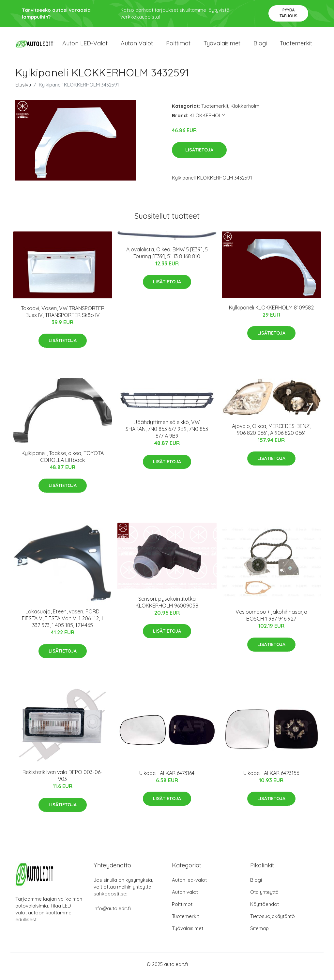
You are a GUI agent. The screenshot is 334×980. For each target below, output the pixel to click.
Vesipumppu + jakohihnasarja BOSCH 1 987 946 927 (271, 620)
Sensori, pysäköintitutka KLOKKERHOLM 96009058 (167, 607)
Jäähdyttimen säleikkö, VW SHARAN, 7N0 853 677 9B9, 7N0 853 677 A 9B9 (167, 434)
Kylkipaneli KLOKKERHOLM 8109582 (271, 312)
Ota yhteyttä (264, 897)
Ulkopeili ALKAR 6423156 (271, 778)
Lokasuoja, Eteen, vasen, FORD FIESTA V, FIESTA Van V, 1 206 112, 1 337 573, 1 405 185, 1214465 (62, 623)
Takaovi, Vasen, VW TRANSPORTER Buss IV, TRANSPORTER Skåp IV (63, 316)
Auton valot (137, 46)
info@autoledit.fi (112, 913)
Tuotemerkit (296, 46)
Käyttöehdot (265, 909)
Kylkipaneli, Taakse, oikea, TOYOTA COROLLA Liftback (63, 461)
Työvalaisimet (222, 46)
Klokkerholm (245, 111)
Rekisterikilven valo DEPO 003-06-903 (62, 780)
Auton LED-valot (85, 46)
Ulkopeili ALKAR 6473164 (167, 778)
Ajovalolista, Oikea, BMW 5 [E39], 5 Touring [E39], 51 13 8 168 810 (167, 257)
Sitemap (259, 933)
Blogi (260, 46)
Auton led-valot (189, 885)
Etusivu (23, 89)
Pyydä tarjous (288, 13)
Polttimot (178, 46)
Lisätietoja (199, 154)
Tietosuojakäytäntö (273, 921)
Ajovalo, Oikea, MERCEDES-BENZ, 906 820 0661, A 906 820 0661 (271, 434)
